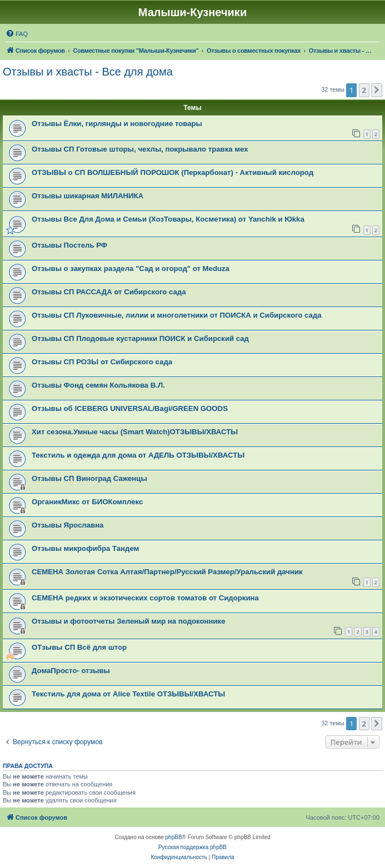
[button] (377, 90)
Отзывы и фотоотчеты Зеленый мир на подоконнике (129, 621)
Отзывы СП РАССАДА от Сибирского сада (109, 292)
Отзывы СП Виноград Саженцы (89, 478)
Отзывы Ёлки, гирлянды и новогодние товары (117, 124)
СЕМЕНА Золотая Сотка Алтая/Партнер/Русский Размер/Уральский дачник (167, 572)
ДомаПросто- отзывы (71, 671)
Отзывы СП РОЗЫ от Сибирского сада (102, 362)
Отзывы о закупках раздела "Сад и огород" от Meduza (131, 269)
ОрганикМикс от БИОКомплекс (87, 502)
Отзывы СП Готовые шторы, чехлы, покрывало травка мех (140, 149)
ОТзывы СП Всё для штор (79, 647)
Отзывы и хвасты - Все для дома (88, 72)
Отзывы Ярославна (67, 525)
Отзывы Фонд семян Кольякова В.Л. (98, 385)
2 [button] (364, 90)
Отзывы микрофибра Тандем (85, 548)
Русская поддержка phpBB (192, 847)
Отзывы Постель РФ (69, 245)
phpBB (174, 837)
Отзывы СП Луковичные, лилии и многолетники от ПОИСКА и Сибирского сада (177, 315)
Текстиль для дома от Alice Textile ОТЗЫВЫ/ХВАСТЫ (128, 694)
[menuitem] (17, 34)
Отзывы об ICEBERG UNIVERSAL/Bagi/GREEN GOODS (130, 408)
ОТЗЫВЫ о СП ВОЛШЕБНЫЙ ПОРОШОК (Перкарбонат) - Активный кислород (172, 172)
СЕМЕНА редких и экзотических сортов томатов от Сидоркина (145, 598)
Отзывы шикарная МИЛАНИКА (87, 196)
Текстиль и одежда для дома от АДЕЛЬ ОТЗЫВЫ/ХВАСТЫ (138, 455)
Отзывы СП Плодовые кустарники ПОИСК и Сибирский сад (140, 338)
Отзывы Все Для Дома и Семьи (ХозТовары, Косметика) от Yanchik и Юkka (168, 219)
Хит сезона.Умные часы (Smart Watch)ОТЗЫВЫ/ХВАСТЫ (135, 432)
